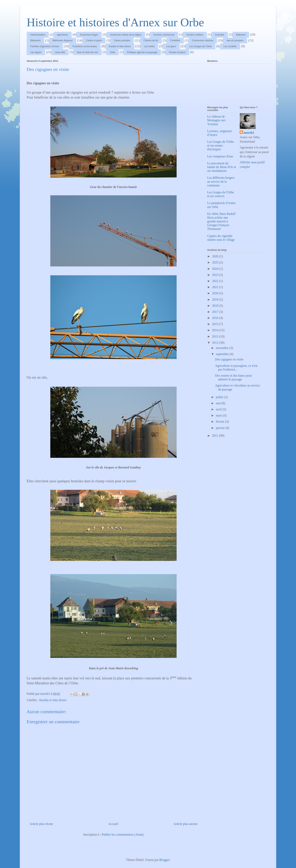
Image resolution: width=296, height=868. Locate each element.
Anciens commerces (164, 35)
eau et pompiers (235, 40)
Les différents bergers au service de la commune (221, 181)
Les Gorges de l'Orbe (200, 46)
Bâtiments (35, 40)
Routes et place (177, 52)
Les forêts (149, 46)
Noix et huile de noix (87, 52)
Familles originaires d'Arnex (45, 46)
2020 (216, 293)
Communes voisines (203, 40)
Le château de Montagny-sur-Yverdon (217, 120)
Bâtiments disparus (63, 40)
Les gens (171, 46)
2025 (216, 262)
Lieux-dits (60, 52)
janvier (221, 428)
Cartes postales (122, 40)
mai (219, 403)
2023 (216, 275)
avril (219, 409)
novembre (223, 348)
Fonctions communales (85, 46)
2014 (216, 330)
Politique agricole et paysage (142, 52)
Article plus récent (41, 824)
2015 (216, 324)
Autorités (220, 35)
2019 (216, 300)
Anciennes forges (89, 35)
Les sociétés (230, 46)
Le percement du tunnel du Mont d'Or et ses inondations (222, 167)
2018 (216, 306)
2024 (216, 269)
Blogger (164, 860)
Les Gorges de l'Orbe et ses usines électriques (221, 145)
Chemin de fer (151, 40)
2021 (216, 287)
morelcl (249, 133)
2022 (216, 281)
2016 (216, 318)
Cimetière (175, 40)
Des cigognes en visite (229, 359)
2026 (216, 256)
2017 (216, 312)
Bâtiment (241, 35)
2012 (216, 343)
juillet (220, 397)
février (221, 422)
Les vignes (36, 52)
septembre (223, 354)
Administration (38, 35)
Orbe (113, 52)
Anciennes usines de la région (126, 35)
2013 (216, 336)
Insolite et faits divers (120, 46)
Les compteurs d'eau (220, 156)
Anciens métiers (195, 35)
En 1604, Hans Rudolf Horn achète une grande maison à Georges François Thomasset (221, 221)
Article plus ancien (185, 824)
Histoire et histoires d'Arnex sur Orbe (115, 22)
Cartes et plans (94, 40)
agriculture (63, 35)
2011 (216, 436)
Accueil (113, 824)
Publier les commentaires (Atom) (123, 835)
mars (219, 415)
